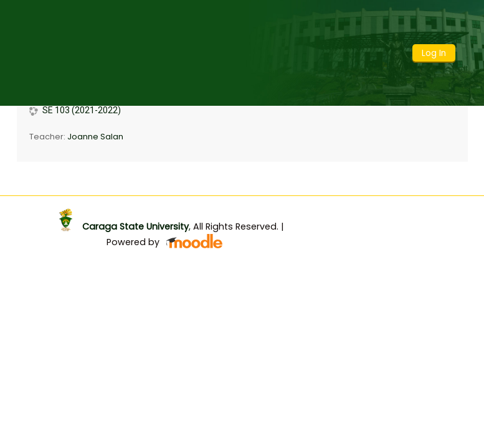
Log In (434, 53)
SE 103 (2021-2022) (82, 110)
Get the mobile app (371, 208)
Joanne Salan (95, 137)
